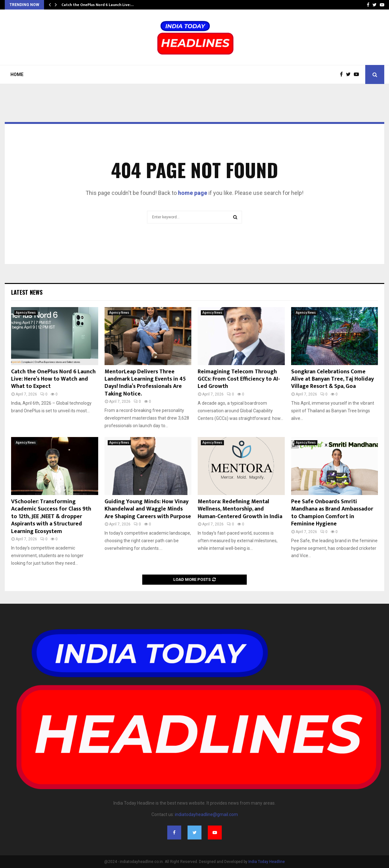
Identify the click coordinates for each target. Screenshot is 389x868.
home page (193, 193)
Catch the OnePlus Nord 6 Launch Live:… (98, 5)
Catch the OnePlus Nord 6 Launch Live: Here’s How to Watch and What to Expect (53, 379)
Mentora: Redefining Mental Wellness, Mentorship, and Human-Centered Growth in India (240, 509)
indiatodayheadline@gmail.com (206, 814)
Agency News (26, 313)
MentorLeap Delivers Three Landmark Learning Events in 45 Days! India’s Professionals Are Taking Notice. (145, 383)
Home (17, 74)
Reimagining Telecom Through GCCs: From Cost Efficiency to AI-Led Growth (239, 379)
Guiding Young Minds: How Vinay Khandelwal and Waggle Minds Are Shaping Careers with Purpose (148, 509)
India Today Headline (267, 862)
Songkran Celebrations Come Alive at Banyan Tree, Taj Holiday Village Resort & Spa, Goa (332, 379)
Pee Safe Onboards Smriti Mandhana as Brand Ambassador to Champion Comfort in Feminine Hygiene (332, 513)
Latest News (27, 292)
